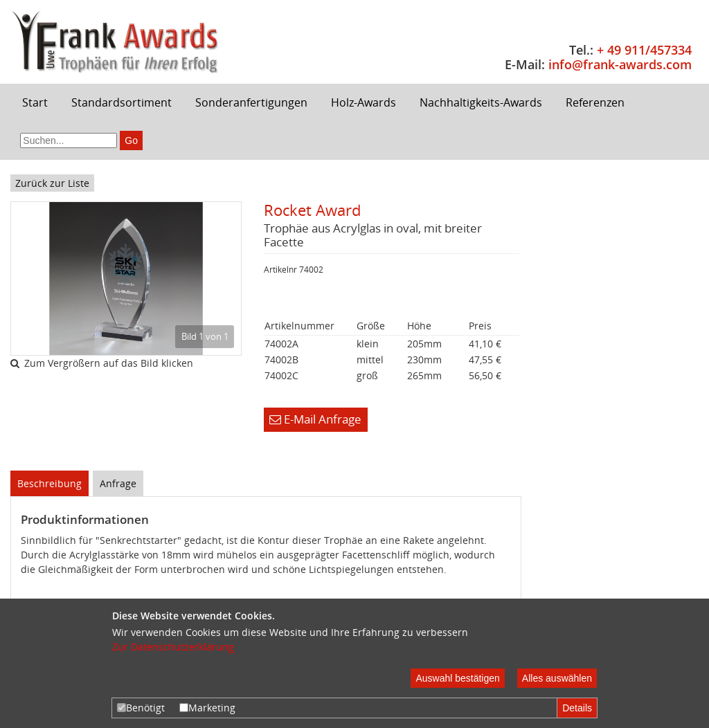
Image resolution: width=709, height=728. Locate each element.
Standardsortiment (122, 102)
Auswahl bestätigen (457, 678)
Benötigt (141, 708)
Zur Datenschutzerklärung (173, 647)
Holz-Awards (364, 102)
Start (35, 102)
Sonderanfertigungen (251, 102)
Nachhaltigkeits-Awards (481, 102)
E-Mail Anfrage (315, 419)
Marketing (207, 708)
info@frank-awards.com (620, 64)
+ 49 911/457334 (644, 50)
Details (577, 708)
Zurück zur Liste (52, 183)
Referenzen (595, 102)
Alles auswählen (557, 678)
